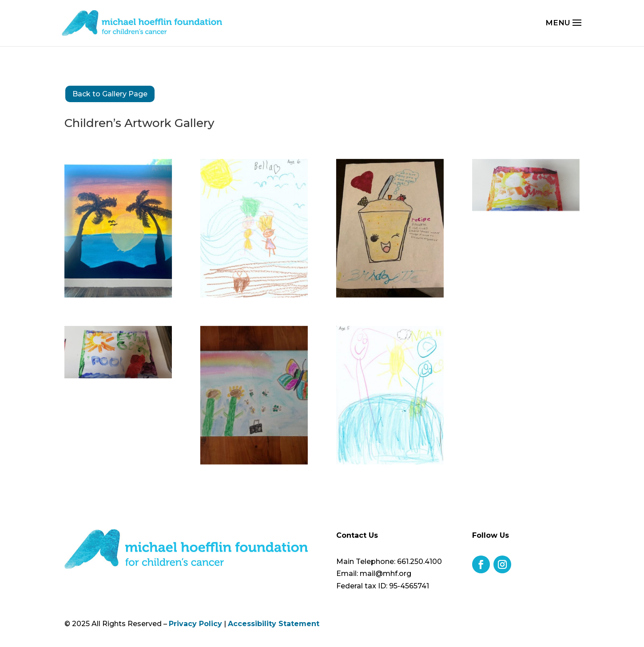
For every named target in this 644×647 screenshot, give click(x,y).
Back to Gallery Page (110, 94)
